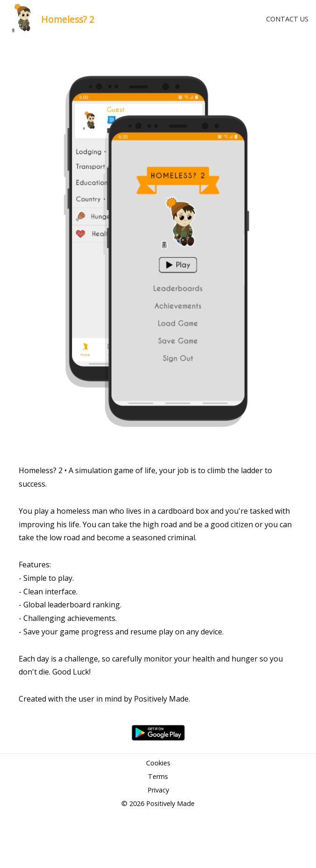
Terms (158, 776)
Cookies (158, 763)
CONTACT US (287, 19)
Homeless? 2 (68, 19)
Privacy (158, 790)
